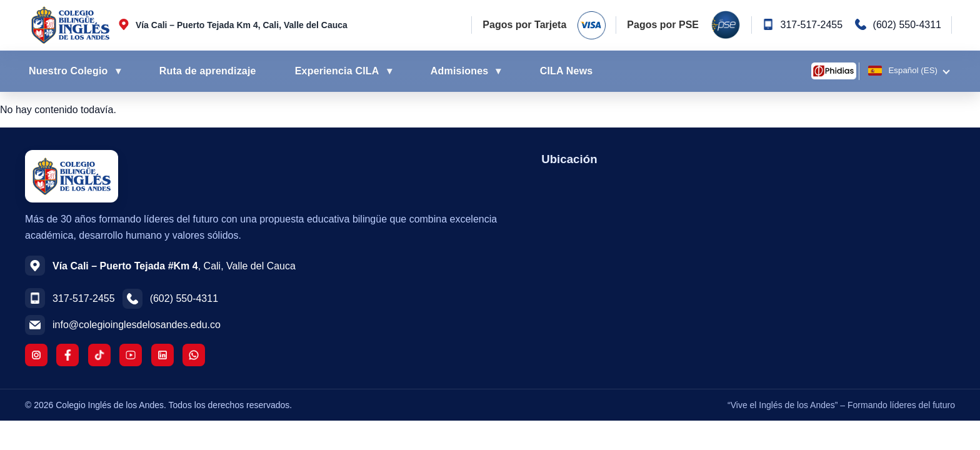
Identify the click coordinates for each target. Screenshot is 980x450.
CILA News (567, 71)
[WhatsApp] (194, 355)
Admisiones (460, 71)
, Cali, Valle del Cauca (174, 266)
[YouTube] (131, 355)
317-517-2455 (811, 25)
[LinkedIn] (162, 355)
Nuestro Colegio (68, 71)
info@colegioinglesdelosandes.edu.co (137, 325)
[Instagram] (36, 355)
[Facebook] (67, 355)
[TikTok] (99, 355)
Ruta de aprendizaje (208, 71)
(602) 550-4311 (907, 25)
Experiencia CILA (337, 71)
